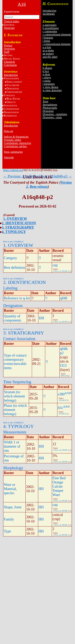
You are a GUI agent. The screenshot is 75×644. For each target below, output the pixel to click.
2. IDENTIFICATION (19, 223)
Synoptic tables (13, 140)
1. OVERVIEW (15, 219)
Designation (13, 306)
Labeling (10, 288)
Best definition (14, 268)
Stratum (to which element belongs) (14, 396)
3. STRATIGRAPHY (18, 227)
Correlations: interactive (18, 143)
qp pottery (48, 54)
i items (46, 41)
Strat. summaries (13, 152)
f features (48, 38)
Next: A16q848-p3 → (56, 176)
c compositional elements (57, 35)
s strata (46, 81)
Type (7, 531)
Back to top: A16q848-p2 (13, 242)
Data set (8, 131)
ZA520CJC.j (63, 400)
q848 (64, 298)
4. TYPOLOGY (14, 232)
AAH (68, 393)
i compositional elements (57, 44)
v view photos (50, 87)
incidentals (49, 14)
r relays (47, 78)
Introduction (11, 75)
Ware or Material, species (10, 489)
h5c (60, 408)
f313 (63, 366)
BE (13, 99)
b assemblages (51, 28)
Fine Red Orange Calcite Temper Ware (59, 486)
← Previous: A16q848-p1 (22, 176)
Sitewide (9, 157)
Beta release (39, 187)
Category (10, 258)
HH (41, 318)
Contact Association (19, 339)
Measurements (15, 432)
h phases (47, 68)
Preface (8, 46)
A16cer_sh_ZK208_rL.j (62, 271)
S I (12, 59)
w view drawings (52, 90)
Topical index (12, 21)
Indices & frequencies (16, 137)
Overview (9, 49)
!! (40, 258)
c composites (50, 31)
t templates (49, 84)
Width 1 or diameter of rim (12, 446)
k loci (46, 71)
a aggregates (50, 25)
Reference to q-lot (17, 298)
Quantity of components (12, 318)
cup (55, 265)
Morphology (13, 468)
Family (9, 519)
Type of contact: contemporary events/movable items (15, 362)
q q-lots (47, 47)
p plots (46, 74)
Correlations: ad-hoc (15, 146)
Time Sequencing (17, 382)
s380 (61, 394)
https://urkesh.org (13, 170)
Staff (7, 52)
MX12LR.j (65, 376)
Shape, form (13, 507)
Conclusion (10, 65)
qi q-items (48, 50)
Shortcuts (9, 28)
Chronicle (9, 62)
